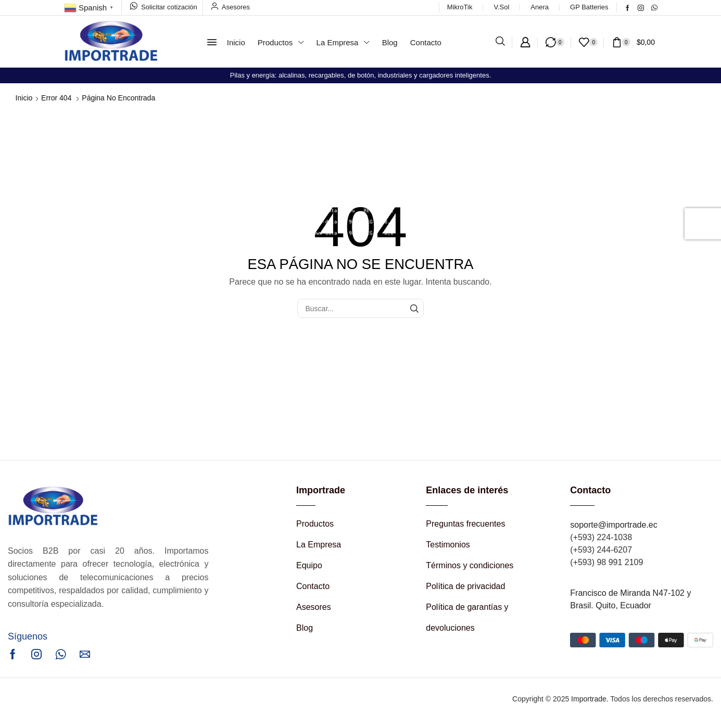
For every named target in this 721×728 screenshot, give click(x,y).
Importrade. (590, 699)
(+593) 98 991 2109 (606, 562)
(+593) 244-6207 (601, 550)
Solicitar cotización (169, 7)
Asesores (236, 7)
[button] (212, 42)
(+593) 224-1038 (601, 537)
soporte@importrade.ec (614, 525)
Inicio (24, 98)
